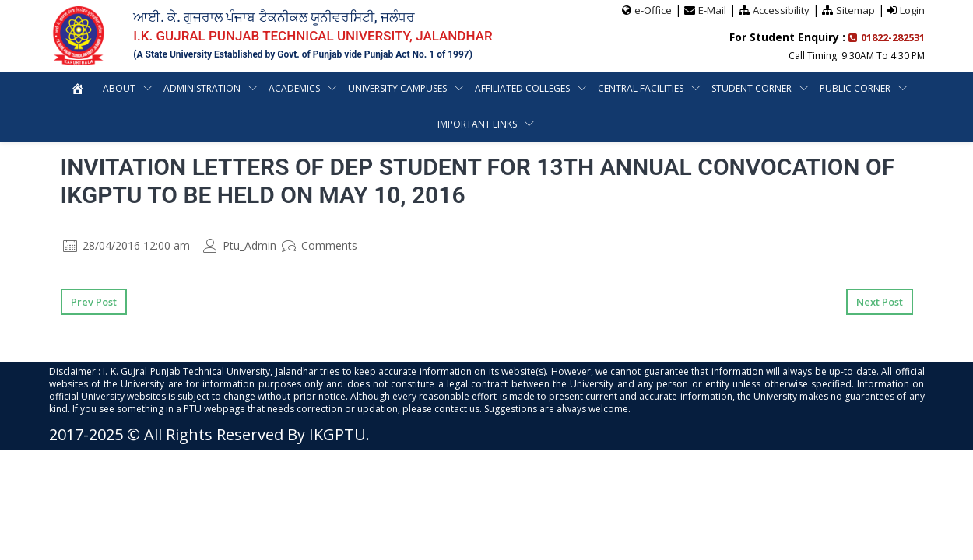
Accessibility (781, 10)
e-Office (653, 10)
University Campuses (397, 88)
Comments (320, 245)
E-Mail (712, 10)
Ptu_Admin (240, 245)
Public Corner (855, 88)
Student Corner (752, 88)
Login (912, 10)
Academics (294, 88)
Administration (202, 88)
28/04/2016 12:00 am (126, 245)
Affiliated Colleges (522, 88)
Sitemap (855, 10)
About (119, 88)
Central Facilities (641, 88)
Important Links (477, 124)
